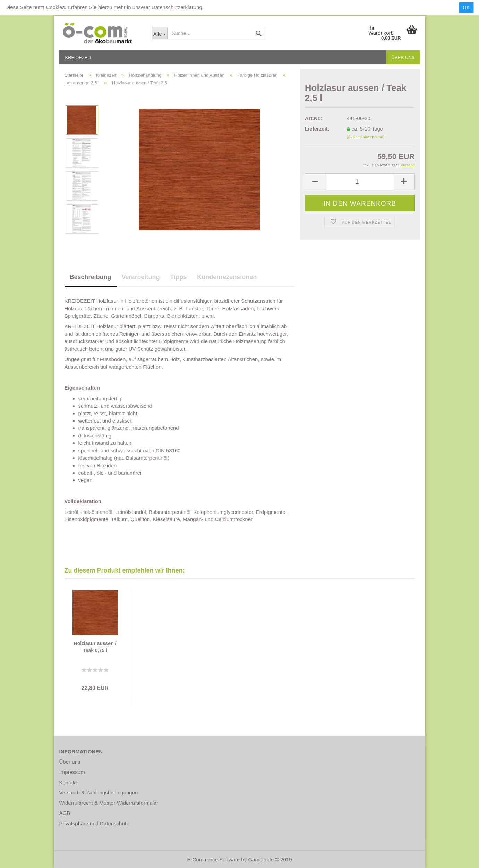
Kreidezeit (79, 57)
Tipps (179, 277)
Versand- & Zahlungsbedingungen (99, 792)
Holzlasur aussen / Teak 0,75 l (95, 647)
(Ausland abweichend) (365, 137)
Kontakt (68, 782)
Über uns (403, 57)
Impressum (72, 772)
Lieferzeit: (317, 129)
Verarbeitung (141, 277)
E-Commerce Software (213, 859)
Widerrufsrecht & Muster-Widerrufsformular (109, 803)
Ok (466, 7)
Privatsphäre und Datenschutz (94, 823)
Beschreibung (91, 277)
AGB (65, 813)
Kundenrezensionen (227, 277)
